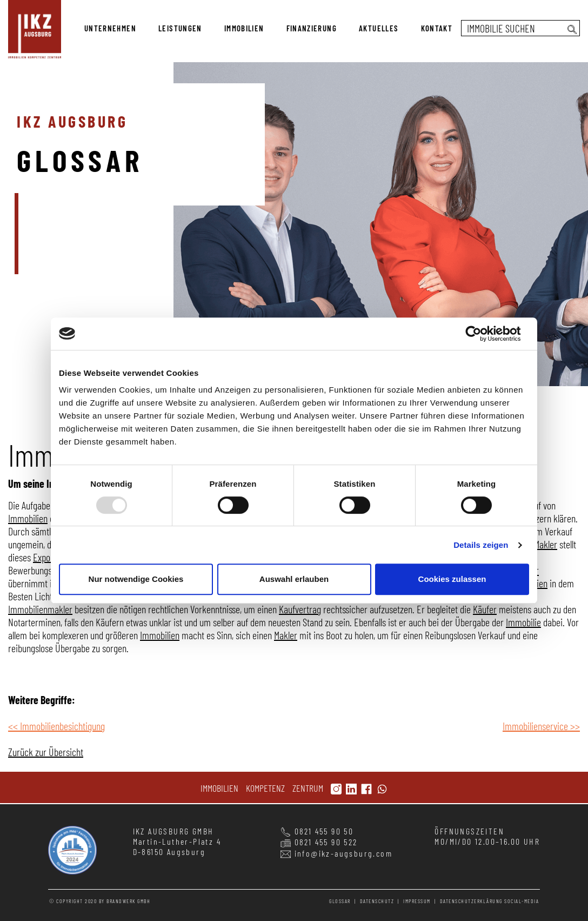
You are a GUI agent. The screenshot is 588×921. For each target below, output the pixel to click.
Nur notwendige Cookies (136, 579)
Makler (546, 544)
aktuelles (379, 28)
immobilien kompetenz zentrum (35, 29)
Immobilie (523, 622)
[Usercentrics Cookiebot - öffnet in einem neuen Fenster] (482, 334)
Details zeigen (481, 545)
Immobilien (28, 518)
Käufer (485, 609)
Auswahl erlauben (294, 579)
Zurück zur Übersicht (46, 752)
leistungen (180, 28)
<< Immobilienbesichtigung (56, 726)
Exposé (46, 557)
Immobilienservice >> (541, 726)
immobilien (244, 28)
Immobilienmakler (40, 609)
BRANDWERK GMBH (128, 901)
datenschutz (377, 901)
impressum (417, 901)
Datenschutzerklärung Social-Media (490, 901)
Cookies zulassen (452, 579)
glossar (340, 901)
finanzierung (312, 28)
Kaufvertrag (300, 609)
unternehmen (110, 28)
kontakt (437, 28)
